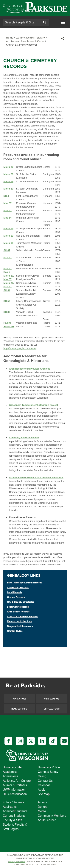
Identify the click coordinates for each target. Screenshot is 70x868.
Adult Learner (47, 820)
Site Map (44, 794)
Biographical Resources (20, 626)
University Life (12, 767)
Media (42, 811)
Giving (42, 776)
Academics (10, 772)
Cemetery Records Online (24, 438)
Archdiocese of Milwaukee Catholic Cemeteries (36, 478)
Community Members (52, 816)
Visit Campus (52, 699)
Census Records (16, 597)
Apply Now (19, 699)
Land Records (15, 592)
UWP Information (14, 790)
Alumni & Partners (15, 785)
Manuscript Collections (19, 621)
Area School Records (18, 612)
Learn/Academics (25, 38)
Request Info (19, 709)
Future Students (13, 802)
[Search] (21, 22)
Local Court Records (18, 607)
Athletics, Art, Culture (17, 781)
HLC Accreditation (15, 794)
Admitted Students (15, 811)
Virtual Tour (52, 709)
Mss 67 (7, 279)
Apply (42, 790)
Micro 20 (8, 276)
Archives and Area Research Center (25, 41)
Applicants (10, 807)
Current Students (14, 816)
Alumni (42, 802)
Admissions (10, 776)
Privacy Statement (17, 861)
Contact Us (45, 781)
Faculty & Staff (13, 820)
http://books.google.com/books (20, 348)
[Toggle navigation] (63, 22)
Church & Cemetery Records (22, 617)
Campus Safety (48, 772)
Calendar (44, 785)
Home (10, 38)
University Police (49, 767)
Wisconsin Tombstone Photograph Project (33, 405)
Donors (43, 807)
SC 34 (7, 290)
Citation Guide (15, 631)
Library (41, 38)
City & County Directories (21, 602)
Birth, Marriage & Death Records (25, 583)
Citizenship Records (18, 588)
